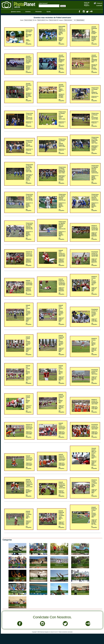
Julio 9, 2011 (94, 374)
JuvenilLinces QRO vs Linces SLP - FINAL (94, 452)
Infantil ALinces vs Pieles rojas (94, 482)
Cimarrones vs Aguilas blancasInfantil (62, 197)
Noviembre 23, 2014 (94, 33)
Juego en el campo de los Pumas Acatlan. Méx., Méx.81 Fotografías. (94, 524)
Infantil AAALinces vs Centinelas (62, 253)
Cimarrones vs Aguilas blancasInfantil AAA (62, 225)
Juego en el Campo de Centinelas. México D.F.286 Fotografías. (61, 291)
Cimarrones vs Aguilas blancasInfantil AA (29, 225)
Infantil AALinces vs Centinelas (29, 253)
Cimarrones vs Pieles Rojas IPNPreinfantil (62, 169)
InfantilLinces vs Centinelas (29, 282)
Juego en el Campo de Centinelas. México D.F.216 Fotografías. (29, 262)
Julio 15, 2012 (95, 94)
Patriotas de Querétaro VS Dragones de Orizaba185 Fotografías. (61, 69)
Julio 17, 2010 (94, 517)
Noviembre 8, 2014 (28, 63)
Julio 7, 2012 (94, 143)
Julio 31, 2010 (29, 487)
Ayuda (48, 12)
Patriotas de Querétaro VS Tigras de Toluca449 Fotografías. (61, 97)
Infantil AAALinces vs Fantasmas (62, 425)
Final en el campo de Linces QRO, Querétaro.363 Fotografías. (94, 465)
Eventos (28, 12)
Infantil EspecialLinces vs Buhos (61, 397)
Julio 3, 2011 (94, 404)
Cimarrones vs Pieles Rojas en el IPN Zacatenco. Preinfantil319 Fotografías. (62, 179)
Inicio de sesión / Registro (87, 4)
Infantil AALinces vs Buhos (28, 369)
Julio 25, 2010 (94, 486)
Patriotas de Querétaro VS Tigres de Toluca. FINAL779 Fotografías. (94, 40)
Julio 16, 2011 (94, 316)
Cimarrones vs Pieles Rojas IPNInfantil (95, 140)
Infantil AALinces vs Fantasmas (29, 426)
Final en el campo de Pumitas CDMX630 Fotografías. (61, 41)
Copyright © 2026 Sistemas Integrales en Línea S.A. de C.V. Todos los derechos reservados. (52, 632)
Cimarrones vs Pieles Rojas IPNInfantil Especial (29, 168)
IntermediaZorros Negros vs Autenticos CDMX (62, 29)
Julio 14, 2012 (95, 119)
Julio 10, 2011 (94, 345)
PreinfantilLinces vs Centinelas (95, 253)
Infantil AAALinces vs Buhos (61, 369)
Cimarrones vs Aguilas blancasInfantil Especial (95, 169)
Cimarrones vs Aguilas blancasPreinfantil (29, 197)
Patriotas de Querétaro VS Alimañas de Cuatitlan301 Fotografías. (94, 69)
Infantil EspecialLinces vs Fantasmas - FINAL (29, 483)
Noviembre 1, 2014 (61, 61)
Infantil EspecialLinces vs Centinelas (62, 281)
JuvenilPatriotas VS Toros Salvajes (29, 58)
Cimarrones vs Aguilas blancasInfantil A (95, 197)
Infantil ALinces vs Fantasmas (95, 401)
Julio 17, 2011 (94, 284)
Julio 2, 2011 (94, 429)
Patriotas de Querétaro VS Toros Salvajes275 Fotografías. (29, 69)
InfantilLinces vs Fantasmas (29, 457)
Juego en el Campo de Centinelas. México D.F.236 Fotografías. (61, 262)
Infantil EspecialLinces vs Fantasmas (62, 457)
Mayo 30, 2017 (61, 34)
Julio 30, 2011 (95, 256)
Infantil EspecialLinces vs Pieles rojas (61, 514)
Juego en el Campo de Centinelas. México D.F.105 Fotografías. (94, 262)
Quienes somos (16, 12)
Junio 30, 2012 (95, 173)
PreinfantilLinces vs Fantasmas (95, 426)
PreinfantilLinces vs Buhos (95, 371)
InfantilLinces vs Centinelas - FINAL (62, 484)
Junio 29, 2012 (62, 229)
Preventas (39, 12)
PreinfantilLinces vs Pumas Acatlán (95, 312)
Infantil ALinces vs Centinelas (95, 227)
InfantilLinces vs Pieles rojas (29, 514)
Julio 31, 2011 (95, 230)
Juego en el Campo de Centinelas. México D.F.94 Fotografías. (29, 291)
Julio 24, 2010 (61, 519)
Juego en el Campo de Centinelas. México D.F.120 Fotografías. (94, 236)
